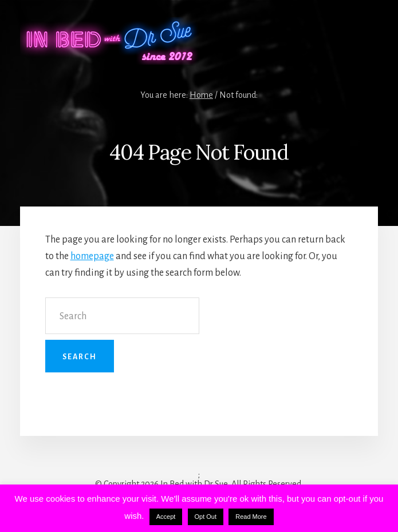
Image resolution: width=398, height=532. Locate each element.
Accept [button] (166, 517)
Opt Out (206, 517)
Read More (251, 517)
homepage (92, 256)
